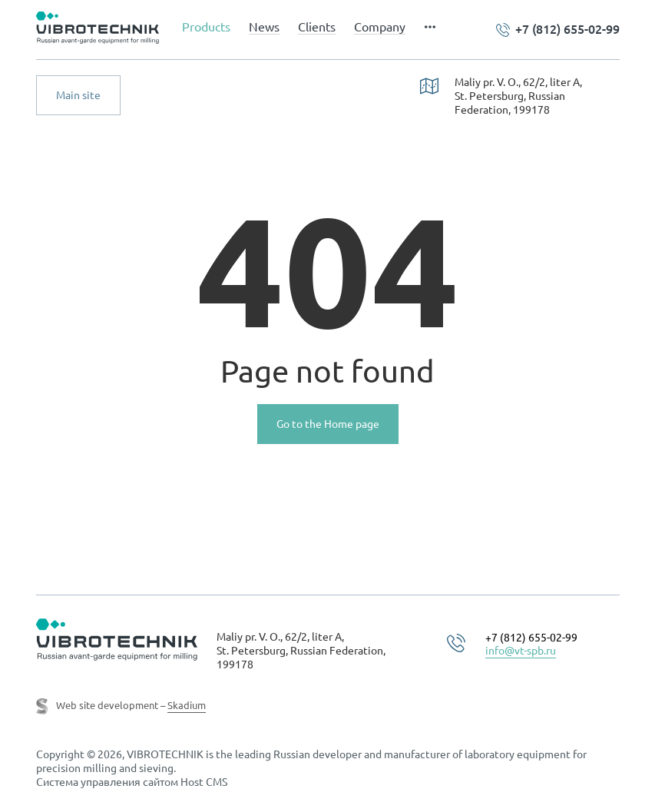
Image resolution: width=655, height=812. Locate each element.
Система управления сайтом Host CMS (132, 782)
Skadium (187, 705)
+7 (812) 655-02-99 (567, 29)
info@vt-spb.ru (521, 651)
